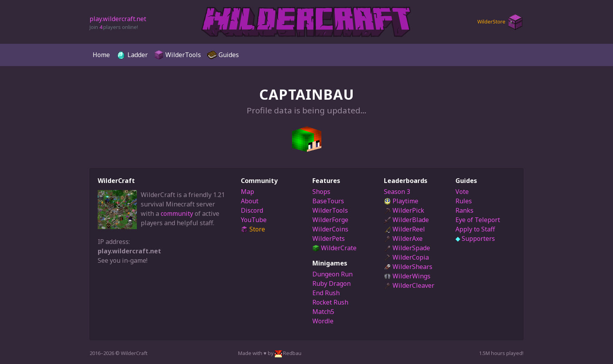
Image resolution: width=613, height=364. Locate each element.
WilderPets (329, 238)
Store (253, 229)
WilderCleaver (409, 285)
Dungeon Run (332, 274)
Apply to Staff (475, 229)
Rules (464, 201)
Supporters (475, 238)
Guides (223, 55)
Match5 (323, 312)
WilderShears (408, 267)
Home (101, 55)
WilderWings (407, 276)
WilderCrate (334, 248)
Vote (462, 192)
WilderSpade (407, 248)
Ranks (464, 210)
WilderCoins (330, 229)
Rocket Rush (330, 302)
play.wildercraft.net (118, 19)
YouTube (254, 220)
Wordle (323, 321)
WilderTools (177, 55)
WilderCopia (406, 257)
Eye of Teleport (478, 220)
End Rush (326, 293)
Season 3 (397, 192)
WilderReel (404, 229)
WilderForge (330, 220)
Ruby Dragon (332, 283)
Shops (321, 192)
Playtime (401, 201)
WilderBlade (406, 220)
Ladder (132, 55)
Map (247, 192)
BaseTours (328, 201)
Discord (252, 210)
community (177, 213)
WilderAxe (403, 238)
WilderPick (404, 210)
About (250, 201)
